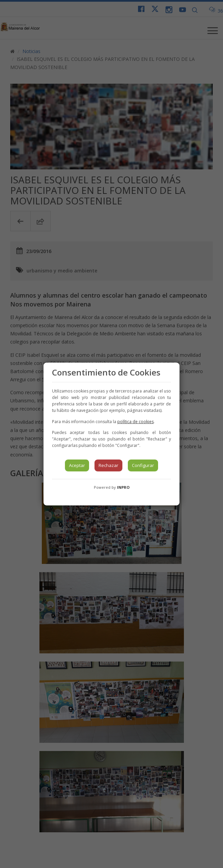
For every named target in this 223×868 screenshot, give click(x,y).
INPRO (123, 487)
